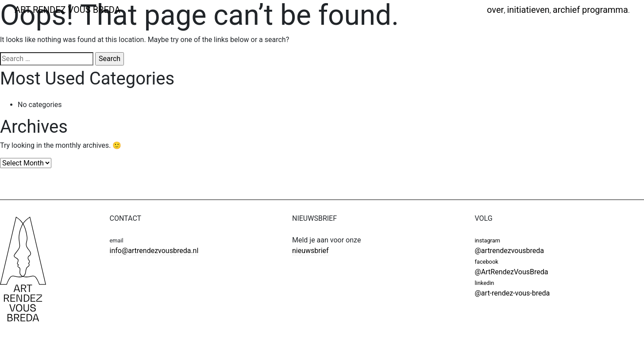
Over (495, 10)
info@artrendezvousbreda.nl (154, 251)
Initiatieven (528, 10)
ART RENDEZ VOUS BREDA (67, 10)
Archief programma (590, 10)
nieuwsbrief (310, 251)
